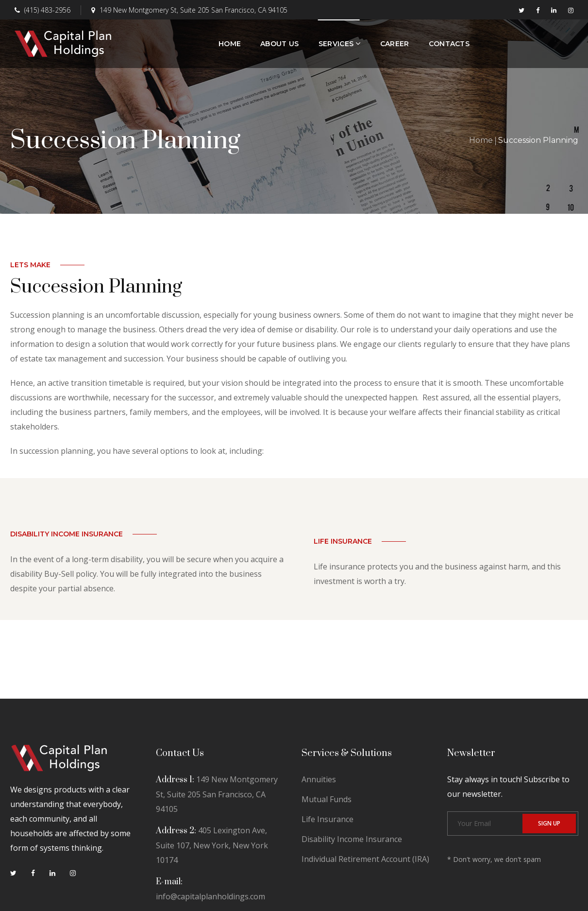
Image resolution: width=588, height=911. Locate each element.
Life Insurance (328, 819)
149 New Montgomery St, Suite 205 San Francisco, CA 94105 (189, 10)
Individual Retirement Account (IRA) (365, 859)
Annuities (319, 779)
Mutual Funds (327, 799)
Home (481, 140)
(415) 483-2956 (42, 10)
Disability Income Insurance (352, 839)
